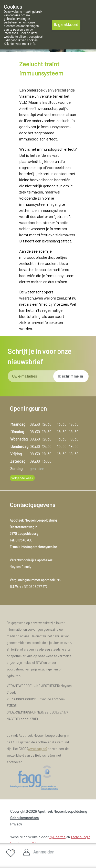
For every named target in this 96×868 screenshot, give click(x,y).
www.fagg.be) (37, 749)
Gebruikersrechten (24, 818)
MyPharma (57, 837)
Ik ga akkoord (66, 25)
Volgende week (22, 478)
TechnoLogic (81, 837)
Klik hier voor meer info (20, 44)
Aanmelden (44, 852)
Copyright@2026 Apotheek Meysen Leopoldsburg (49, 811)
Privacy (16, 824)
